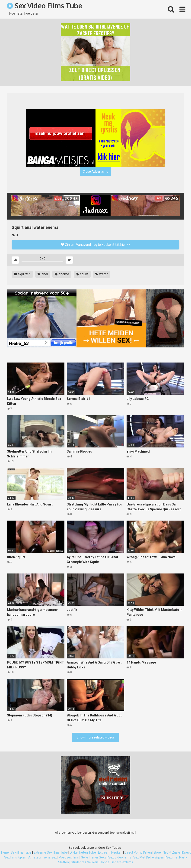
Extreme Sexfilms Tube (51, 852)
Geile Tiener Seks (94, 857)
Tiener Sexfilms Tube (16, 852)
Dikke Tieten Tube (83, 852)
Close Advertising (95, 172)
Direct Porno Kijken (138, 852)
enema (62, 274)
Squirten (22, 274)
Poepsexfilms (69, 857)
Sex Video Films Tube (44, 6)
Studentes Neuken (84, 862)
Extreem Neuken (110, 852)
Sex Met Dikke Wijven (149, 857)
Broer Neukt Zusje (167, 852)
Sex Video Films (120, 857)
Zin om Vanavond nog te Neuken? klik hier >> (95, 245)
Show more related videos (96, 737)
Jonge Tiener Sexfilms (117, 862)
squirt (82, 274)
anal (43, 274)
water (102, 274)
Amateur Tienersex (43, 857)
